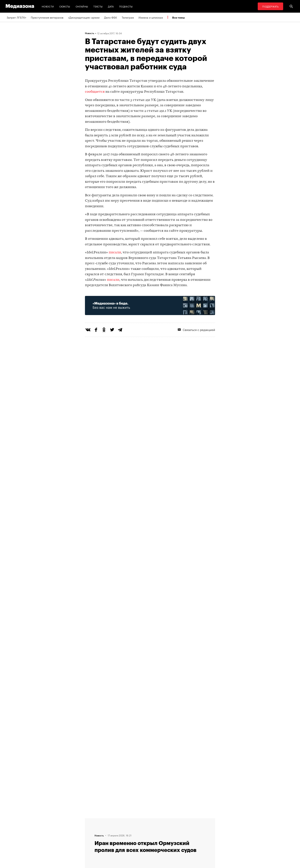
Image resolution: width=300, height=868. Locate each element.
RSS (138, 820)
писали (115, 253)
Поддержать (270, 6)
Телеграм (128, 17)
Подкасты (126, 6)
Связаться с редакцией (196, 329)
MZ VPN (138, 834)
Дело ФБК (111, 17)
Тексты (98, 6)
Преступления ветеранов (47, 17)
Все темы (179, 18)
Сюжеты (65, 6)
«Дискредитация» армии (84, 17)
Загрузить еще (150, 688)
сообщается (95, 92)
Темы (89, 842)
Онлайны (82, 6)
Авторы (91, 834)
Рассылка (139, 827)
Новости (48, 6)
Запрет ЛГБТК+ (16, 17)
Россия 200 (141, 842)
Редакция (92, 820)
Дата (111, 6)
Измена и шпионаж (151, 17)
